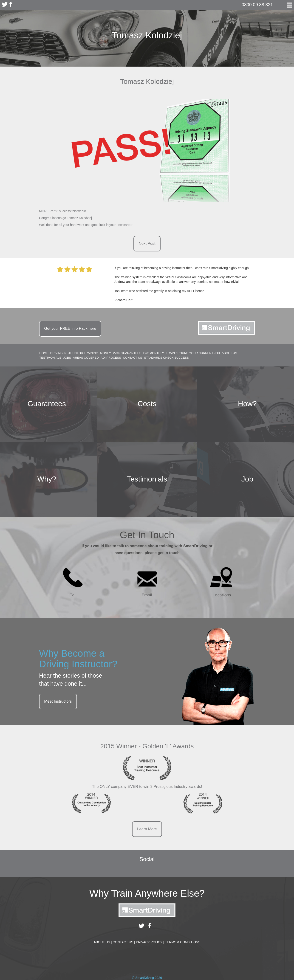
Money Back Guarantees (121, 353)
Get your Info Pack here (70, 328)
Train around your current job (193, 353)
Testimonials (50, 358)
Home (44, 353)
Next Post (147, 244)
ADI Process (111, 358)
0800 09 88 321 (257, 5)
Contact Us (132, 358)
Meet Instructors (58, 701)
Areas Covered (86, 358)
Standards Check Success (166, 358)
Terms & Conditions (183, 942)
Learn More (147, 829)
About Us (229, 353)
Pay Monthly (154, 353)
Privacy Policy (150, 942)
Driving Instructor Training (74, 353)
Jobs (67, 358)
